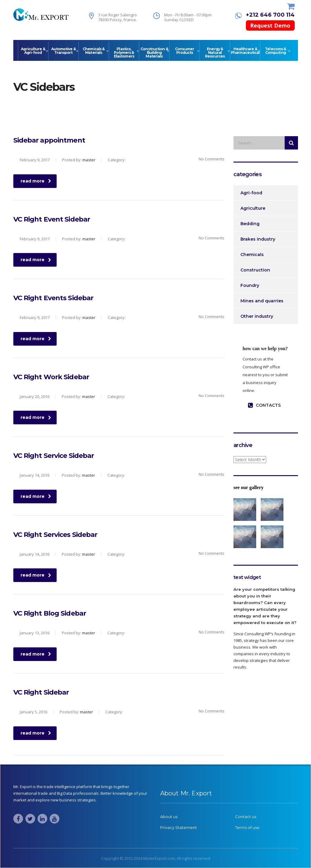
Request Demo (270, 25)
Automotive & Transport (63, 51)
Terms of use (247, 827)
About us (169, 817)
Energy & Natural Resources (215, 53)
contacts (264, 405)
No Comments (208, 159)
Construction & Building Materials (154, 53)
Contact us (246, 817)
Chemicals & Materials (94, 51)
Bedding (250, 224)
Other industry (257, 316)
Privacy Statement (179, 827)
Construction (255, 270)
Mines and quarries (262, 301)
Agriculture (253, 208)
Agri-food (251, 193)
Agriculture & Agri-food (33, 51)
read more (36, 181)
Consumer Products (185, 51)
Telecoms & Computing (275, 51)
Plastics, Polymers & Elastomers (124, 53)
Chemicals (252, 255)
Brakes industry (258, 239)
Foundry (250, 285)
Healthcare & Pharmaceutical (245, 51)
